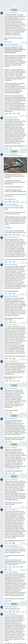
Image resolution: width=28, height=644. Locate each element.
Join (20, 2)
